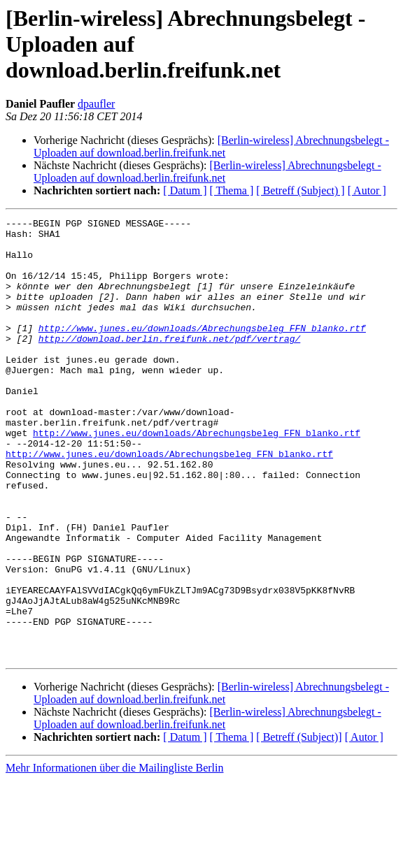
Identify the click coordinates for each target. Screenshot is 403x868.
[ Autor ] (367, 190)
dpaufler (96, 104)
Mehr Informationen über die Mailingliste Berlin (114, 856)
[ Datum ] (185, 190)
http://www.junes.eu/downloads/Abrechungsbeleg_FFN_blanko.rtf (202, 351)
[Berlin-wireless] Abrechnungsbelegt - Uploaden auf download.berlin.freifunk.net (211, 146)
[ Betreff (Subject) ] (300, 190)
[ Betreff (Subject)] (299, 825)
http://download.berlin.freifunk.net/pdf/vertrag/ (169, 363)
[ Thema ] (232, 190)
